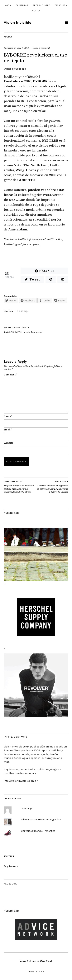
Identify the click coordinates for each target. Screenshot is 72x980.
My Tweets (11, 866)
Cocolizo (21, 69)
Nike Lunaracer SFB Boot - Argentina (41, 819)
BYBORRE (41, 81)
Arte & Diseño (41, 5)
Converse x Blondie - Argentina (38, 831)
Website (9, 443)
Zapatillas (22, 5)
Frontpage (27, 808)
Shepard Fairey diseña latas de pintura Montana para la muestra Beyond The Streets (20, 487)
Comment (10, 375)
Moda (8, 5)
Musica (36, 11)
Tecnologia (61, 5)
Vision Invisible (18, 23)
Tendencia (37, 332)
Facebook (10, 884)
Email (8, 430)
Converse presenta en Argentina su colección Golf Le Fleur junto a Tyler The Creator (52, 487)
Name (8, 416)
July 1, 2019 (23, 48)
